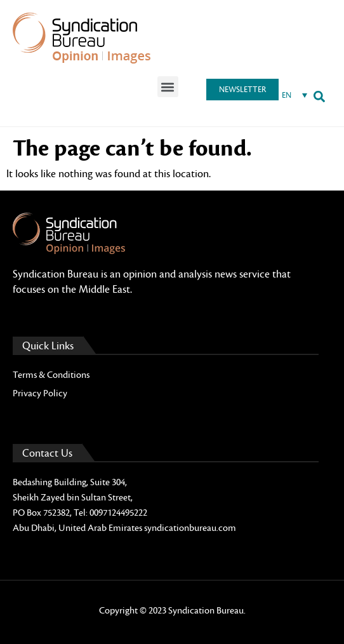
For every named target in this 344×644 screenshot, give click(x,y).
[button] (168, 87)
